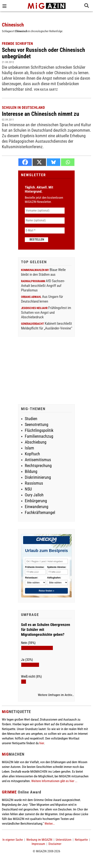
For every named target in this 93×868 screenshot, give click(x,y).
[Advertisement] (46, 371)
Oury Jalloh (34, 495)
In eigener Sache (13, 840)
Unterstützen (64, 840)
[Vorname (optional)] (45, 211)
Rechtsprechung (38, 466)
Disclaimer (55, 844)
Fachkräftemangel (40, 513)
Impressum (38, 844)
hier (42, 743)
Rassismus (34, 483)
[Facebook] (25, 162)
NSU (28, 489)
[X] (39, 162)
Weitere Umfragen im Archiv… (56, 695)
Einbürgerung (36, 501)
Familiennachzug (39, 436)
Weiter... (50, 824)
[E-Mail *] (45, 230)
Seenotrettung (37, 425)
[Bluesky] (54, 162)
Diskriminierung (38, 477)
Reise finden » (46, 591)
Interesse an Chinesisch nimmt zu (41, 114)
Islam (29, 448)
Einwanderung (37, 507)
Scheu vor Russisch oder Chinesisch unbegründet (43, 53)
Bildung (31, 471)
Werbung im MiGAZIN (39, 840)
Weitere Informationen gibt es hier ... (54, 781)
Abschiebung (36, 442)
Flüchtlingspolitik (39, 430)
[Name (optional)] (45, 220)
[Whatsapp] (68, 162)
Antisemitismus (38, 460)
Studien (31, 419)
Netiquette (81, 840)
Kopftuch (32, 454)
